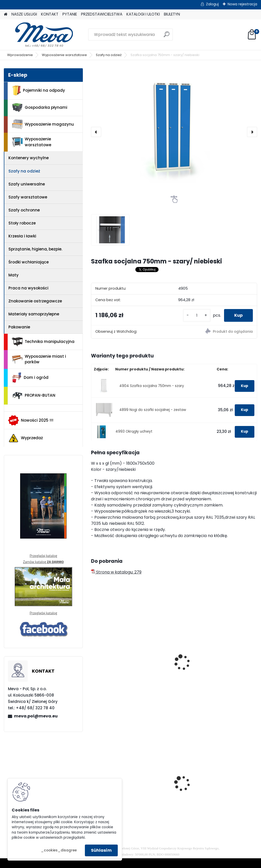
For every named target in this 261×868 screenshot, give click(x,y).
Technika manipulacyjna (43, 342)
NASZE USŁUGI (24, 14)
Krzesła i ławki (22, 236)
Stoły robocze (22, 223)
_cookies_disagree (59, 850)
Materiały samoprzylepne (34, 314)
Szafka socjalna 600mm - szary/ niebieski (168, 664)
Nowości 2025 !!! (31, 420)
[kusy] (197, 316)
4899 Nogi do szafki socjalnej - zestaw (153, 410)
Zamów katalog (43, 562)
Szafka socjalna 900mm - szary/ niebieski (224, 664)
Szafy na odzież (109, 55)
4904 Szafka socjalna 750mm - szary (152, 386)
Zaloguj (212, 4)
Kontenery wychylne (29, 158)
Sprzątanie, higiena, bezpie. (35, 249)
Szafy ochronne (24, 210)
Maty (14, 275)
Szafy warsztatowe (28, 197)
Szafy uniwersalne (27, 184)
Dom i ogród (30, 378)
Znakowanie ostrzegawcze (35, 301)
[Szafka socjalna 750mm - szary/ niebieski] (174, 132)
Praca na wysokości (28, 288)
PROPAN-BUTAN (34, 396)
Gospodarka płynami (40, 108)
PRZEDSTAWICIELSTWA (102, 14)
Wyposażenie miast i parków (39, 359)
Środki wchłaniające (29, 262)
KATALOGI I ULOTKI (143, 14)
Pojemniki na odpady (38, 90)
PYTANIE (70, 14)
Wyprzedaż (25, 438)
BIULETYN (172, 14)
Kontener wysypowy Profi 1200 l (171, 776)
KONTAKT (50, 14)
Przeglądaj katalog (43, 556)
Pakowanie (19, 327)
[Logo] (39, 35)
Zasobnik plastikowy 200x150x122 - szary (228, 782)
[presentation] (96, 132)
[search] (167, 36)
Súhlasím (101, 850)
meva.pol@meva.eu (36, 716)
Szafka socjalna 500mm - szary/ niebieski (111, 664)
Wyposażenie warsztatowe (64, 55)
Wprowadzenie (20, 55)
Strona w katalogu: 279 (116, 572)
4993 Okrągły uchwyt (134, 431)
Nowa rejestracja (242, 4)
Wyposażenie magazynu (43, 124)
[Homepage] (6, 14)
